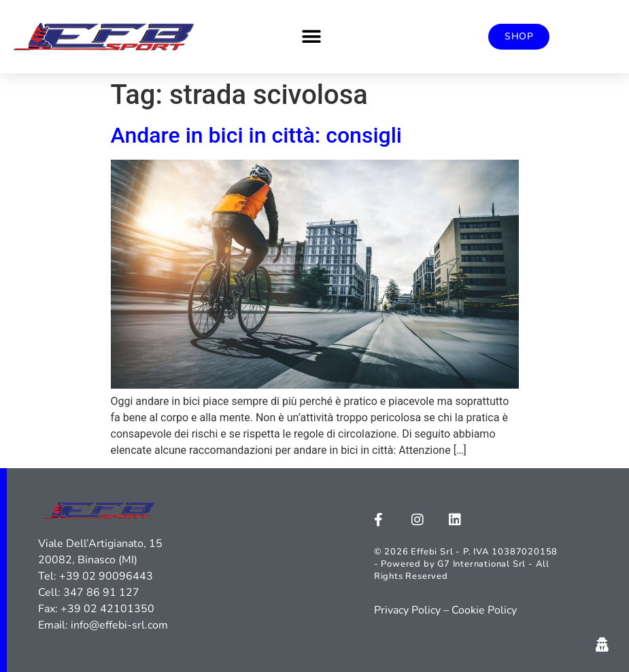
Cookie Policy (484, 610)
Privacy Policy (407, 610)
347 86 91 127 (101, 593)
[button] (311, 37)
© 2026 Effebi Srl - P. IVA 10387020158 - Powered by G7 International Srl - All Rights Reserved (466, 564)
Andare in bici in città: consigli (257, 135)
